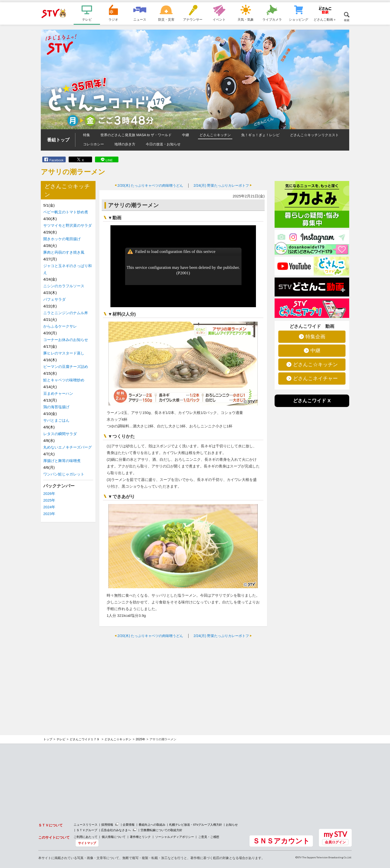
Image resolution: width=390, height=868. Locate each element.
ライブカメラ (272, 19)
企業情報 (129, 825)
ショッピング (298, 19)
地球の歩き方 (125, 144)
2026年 (49, 493)
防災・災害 (166, 19)
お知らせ (232, 825)
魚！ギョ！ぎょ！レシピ (260, 135)
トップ (48, 739)
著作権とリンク (140, 837)
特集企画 (315, 337)
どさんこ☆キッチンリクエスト (314, 135)
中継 (186, 135)
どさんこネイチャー (315, 378)
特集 (87, 135)
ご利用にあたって (86, 837)
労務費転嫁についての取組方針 (161, 830)
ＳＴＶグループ (87, 830)
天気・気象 (246, 19)
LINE (109, 160)
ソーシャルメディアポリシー (175, 837)
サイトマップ (87, 843)
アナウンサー (193, 19)
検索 (347, 20)
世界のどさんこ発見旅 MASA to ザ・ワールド (136, 135)
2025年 (49, 500)
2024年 (49, 507)
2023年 (49, 514)
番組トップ (58, 140)
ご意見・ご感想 (209, 837)
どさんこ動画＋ (325, 19)
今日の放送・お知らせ (163, 144)
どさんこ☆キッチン (215, 135)
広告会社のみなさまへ (116, 830)
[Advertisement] (183, 678)
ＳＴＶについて (50, 825)
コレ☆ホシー (94, 144)
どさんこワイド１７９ (85, 739)
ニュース (140, 19)
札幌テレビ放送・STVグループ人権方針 (196, 825)
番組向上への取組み (152, 825)
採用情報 (107, 825)
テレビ (87, 19)
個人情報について (114, 837)
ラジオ (113, 19)
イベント (219, 19)
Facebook (56, 160)
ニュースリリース (86, 825)
